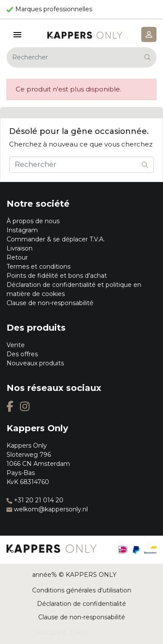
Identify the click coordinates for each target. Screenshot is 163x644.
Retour (17, 257)
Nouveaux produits (35, 363)
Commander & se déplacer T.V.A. (56, 239)
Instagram (22, 230)
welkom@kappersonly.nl (47, 509)
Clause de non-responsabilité (50, 303)
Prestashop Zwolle (60, 633)
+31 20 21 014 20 (35, 500)
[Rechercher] (81, 57)
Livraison (20, 248)
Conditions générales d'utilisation (82, 590)
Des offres (22, 354)
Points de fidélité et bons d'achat (57, 276)
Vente (16, 345)
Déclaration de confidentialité (81, 604)
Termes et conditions (38, 267)
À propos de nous (33, 221)
